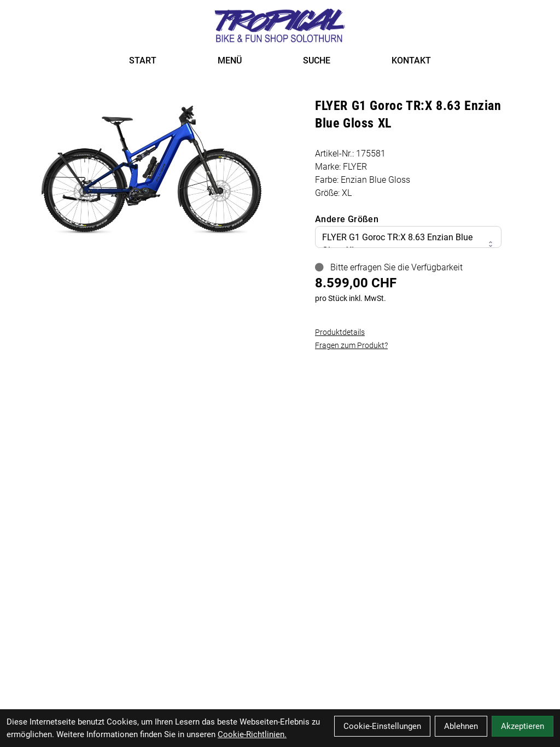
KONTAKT (411, 60)
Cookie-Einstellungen (382, 726)
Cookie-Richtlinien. (252, 734)
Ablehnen (461, 726)
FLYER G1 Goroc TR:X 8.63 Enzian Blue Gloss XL (408, 244)
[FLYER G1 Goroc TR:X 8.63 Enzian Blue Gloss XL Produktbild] (152, 164)
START (143, 60)
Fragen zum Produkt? (351, 345)
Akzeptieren (523, 726)
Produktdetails (340, 332)
